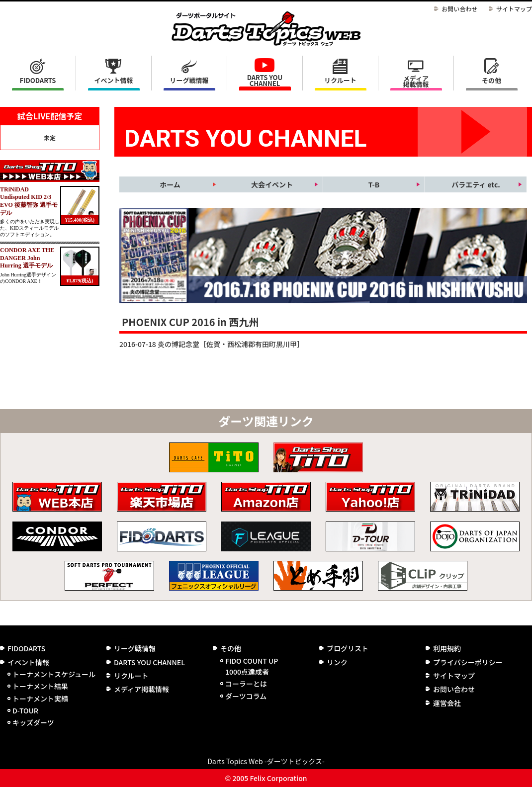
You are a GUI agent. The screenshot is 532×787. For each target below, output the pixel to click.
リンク (337, 662)
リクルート (340, 80)
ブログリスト (348, 648)
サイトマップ (514, 9)
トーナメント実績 (40, 699)
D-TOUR (25, 710)
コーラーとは (246, 684)
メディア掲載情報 (416, 81)
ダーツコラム (246, 696)
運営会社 (447, 703)
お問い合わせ (459, 9)
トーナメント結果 (40, 686)
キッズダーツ (33, 722)
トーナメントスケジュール (54, 674)
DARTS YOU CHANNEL (265, 80)
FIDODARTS (38, 80)
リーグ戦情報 (135, 648)
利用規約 (447, 648)
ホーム (170, 184)
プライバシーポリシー (468, 662)
